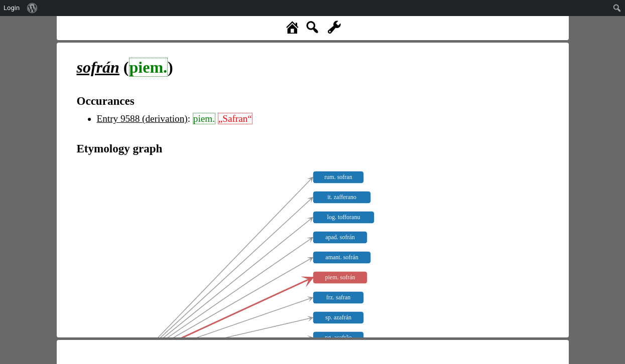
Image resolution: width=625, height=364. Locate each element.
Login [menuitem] (12, 8)
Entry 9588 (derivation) (142, 119)
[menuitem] (32, 8)
